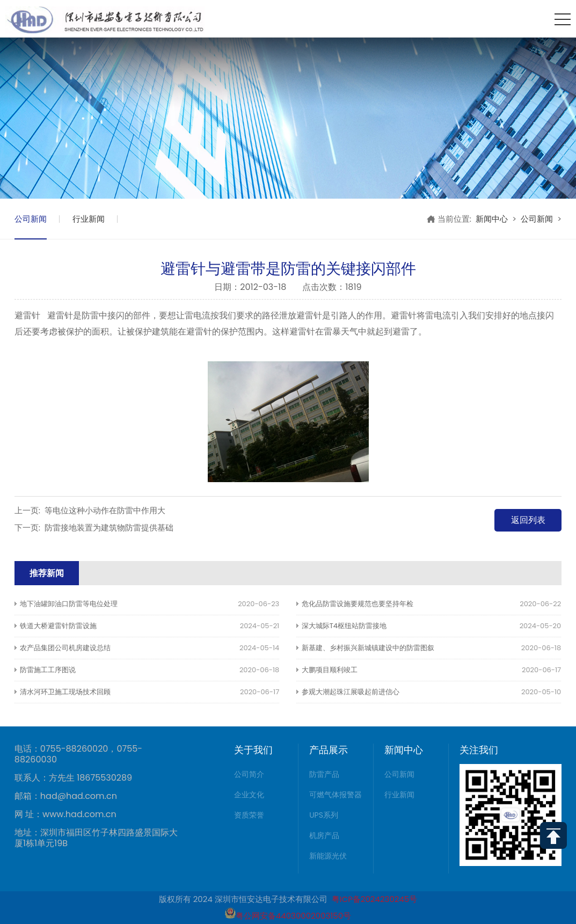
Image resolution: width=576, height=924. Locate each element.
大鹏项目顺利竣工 (330, 670)
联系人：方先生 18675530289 (73, 778)
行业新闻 (89, 219)
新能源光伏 (328, 856)
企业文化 (249, 795)
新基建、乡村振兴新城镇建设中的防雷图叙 (368, 648)
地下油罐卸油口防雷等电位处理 (69, 604)
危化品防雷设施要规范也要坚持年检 (358, 604)
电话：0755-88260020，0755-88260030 (78, 754)
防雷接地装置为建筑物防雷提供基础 (109, 528)
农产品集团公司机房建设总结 (65, 648)
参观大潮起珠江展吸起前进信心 (351, 692)
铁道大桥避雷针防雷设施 (58, 626)
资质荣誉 (249, 815)
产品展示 (329, 750)
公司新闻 (31, 219)
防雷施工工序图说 (48, 670)
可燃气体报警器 (336, 795)
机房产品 (324, 835)
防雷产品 (324, 774)
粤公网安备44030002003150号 (288, 916)
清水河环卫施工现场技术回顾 (65, 692)
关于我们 (253, 750)
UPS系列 (324, 815)
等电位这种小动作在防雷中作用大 (105, 510)
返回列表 (528, 520)
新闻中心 (492, 219)
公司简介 (249, 774)
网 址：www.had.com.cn (65, 814)
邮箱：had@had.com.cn (66, 796)
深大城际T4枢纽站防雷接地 (344, 626)
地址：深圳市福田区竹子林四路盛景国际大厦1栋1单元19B (96, 838)
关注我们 (479, 750)
